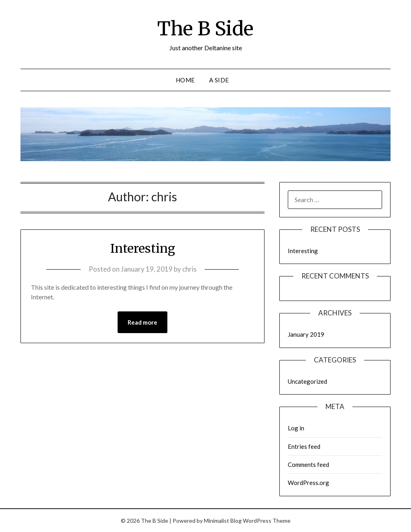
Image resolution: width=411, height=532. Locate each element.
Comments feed (308, 464)
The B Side (205, 29)
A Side (219, 80)
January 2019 (306, 334)
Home (185, 80)
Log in (296, 428)
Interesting (143, 248)
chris (189, 269)
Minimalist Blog (223, 521)
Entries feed (304, 446)
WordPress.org (308, 483)
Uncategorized (307, 381)
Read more (142, 322)
